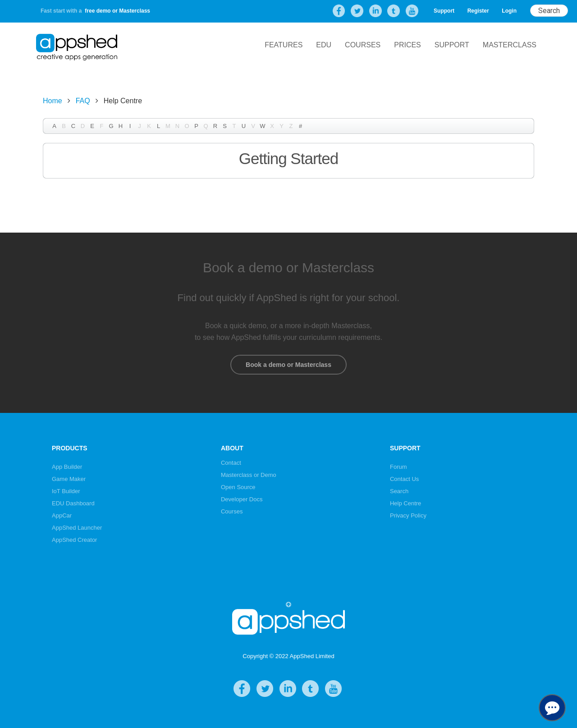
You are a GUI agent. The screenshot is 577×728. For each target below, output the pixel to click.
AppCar (62, 515)
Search (399, 491)
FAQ (83, 101)
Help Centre (405, 503)
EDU (324, 45)
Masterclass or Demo (249, 475)
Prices (408, 45)
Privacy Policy (408, 515)
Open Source (238, 487)
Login (509, 11)
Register (478, 11)
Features (284, 45)
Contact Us (404, 479)
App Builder (67, 467)
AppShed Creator (74, 540)
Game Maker (69, 479)
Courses (363, 45)
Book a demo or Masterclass (288, 365)
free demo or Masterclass (117, 11)
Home (53, 101)
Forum (398, 467)
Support (444, 11)
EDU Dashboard (73, 503)
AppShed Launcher (77, 528)
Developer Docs (242, 499)
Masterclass (510, 45)
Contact (231, 463)
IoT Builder (66, 491)
